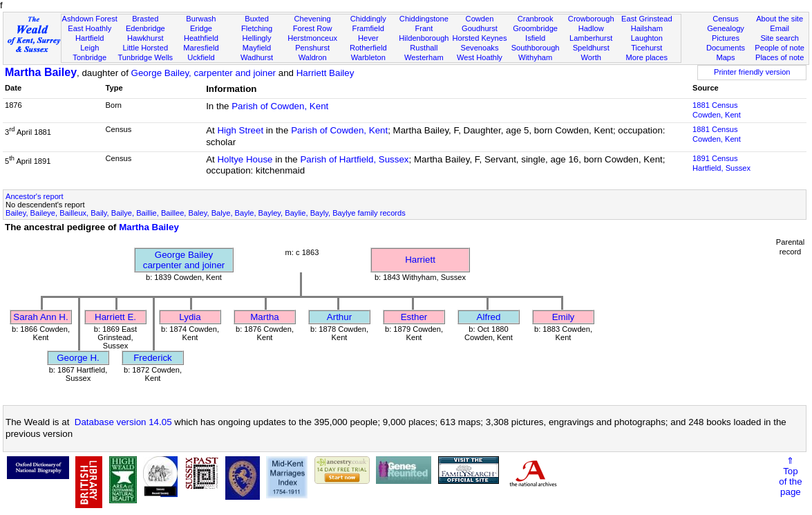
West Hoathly (480, 57)
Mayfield (257, 48)
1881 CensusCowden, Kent (717, 110)
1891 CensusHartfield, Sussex (721, 163)
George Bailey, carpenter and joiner (204, 73)
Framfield (368, 28)
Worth (591, 57)
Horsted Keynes (479, 38)
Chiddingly (368, 19)
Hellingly (257, 38)
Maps (725, 57)
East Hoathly (89, 28)
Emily (564, 317)
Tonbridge (89, 57)
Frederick (153, 358)
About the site (780, 19)
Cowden (480, 19)
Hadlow (591, 28)
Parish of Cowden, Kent (280, 106)
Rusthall (424, 48)
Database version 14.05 (123, 422)
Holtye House (245, 159)
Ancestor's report (35, 196)
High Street (240, 130)
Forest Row (313, 28)
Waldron (313, 57)
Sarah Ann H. (40, 317)
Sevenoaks (480, 48)
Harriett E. (115, 317)
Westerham (424, 57)
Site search (780, 38)
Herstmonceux (312, 38)
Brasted (145, 19)
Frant (424, 28)
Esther (414, 317)
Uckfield (201, 57)
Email (780, 28)
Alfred (489, 317)
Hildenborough (424, 38)
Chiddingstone (424, 19)
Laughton (647, 38)
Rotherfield (368, 48)
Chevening (313, 19)
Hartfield (89, 38)
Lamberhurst (591, 38)
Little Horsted (145, 48)
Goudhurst (480, 28)
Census (726, 19)
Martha (264, 317)
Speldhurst (591, 48)
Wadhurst (257, 57)
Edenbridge (145, 28)
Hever (368, 38)
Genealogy (726, 28)
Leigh (89, 48)
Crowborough (591, 19)
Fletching (257, 28)
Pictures (726, 38)
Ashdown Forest (90, 19)
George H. (78, 358)
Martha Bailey (41, 72)
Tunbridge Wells (146, 57)
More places (647, 57)
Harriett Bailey (325, 73)
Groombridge (535, 28)
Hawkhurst (145, 38)
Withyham (535, 57)
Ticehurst (646, 48)
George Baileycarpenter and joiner (184, 260)
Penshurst (312, 48)
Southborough (536, 48)
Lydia (190, 317)
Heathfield (201, 38)
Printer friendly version (752, 72)
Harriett (420, 260)
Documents (726, 48)
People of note (780, 48)
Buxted (257, 19)
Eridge (201, 28)
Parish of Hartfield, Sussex (354, 159)
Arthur (339, 317)
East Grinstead (646, 19)
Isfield (535, 38)
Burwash (201, 19)
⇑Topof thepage (790, 476)
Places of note (780, 57)
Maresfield (201, 48)
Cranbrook (536, 19)
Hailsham (647, 28)
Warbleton (368, 57)
